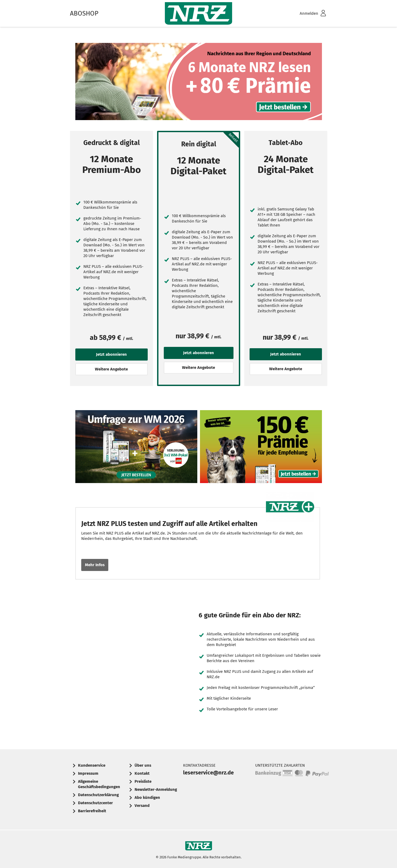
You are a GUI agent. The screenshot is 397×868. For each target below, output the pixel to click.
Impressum (88, 773)
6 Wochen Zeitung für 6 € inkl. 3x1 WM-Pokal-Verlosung (136, 448)
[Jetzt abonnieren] (77, 187)
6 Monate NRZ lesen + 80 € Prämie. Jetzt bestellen (199, 83)
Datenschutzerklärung (98, 795)
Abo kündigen (147, 797)
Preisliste (143, 781)
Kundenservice (92, 765)
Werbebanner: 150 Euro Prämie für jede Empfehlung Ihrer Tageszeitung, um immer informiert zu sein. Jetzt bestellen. (261, 448)
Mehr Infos (95, 565)
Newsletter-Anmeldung (156, 789)
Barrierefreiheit (92, 811)
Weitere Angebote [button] (111, 369)
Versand (142, 806)
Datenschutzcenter (95, 803)
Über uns (143, 765)
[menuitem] (306, 14)
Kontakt (142, 773)
